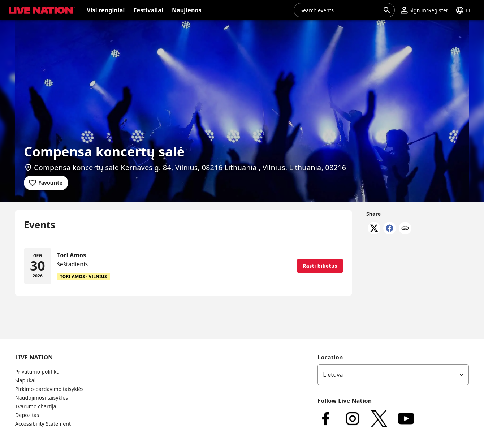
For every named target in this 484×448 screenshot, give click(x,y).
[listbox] (393, 375)
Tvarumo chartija (36, 406)
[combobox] (340, 10)
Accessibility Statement (43, 424)
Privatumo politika (37, 372)
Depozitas (27, 415)
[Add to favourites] (46, 183)
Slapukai (25, 380)
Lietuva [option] (333, 375)
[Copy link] (405, 229)
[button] (424, 10)
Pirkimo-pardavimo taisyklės (49, 389)
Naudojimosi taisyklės (42, 398)
